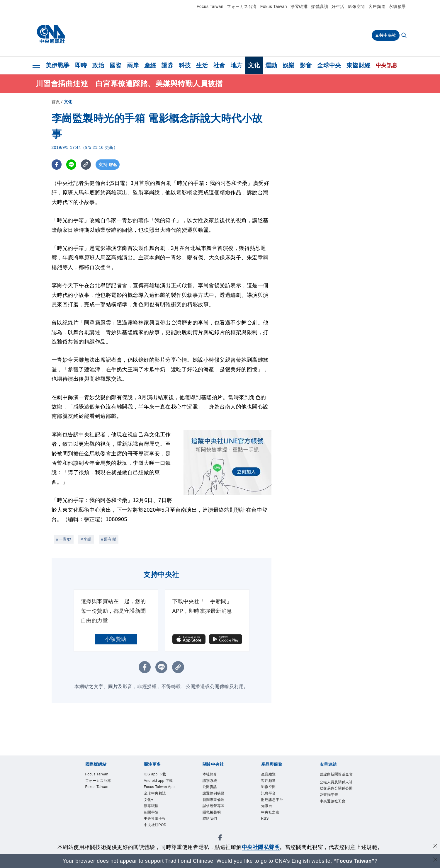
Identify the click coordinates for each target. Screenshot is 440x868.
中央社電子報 (157, 830)
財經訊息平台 (274, 802)
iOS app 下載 (157, 775)
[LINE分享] (72, 165)
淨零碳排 (299, 6)
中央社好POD (157, 837)
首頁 (56, 102)
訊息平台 (270, 795)
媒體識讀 (320, 6)
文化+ (150, 809)
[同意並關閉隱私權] (435, 846)
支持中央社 (386, 35)
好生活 (338, 6)
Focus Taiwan (210, 6)
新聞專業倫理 (215, 802)
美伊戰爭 (58, 65)
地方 (237, 65)
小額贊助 (116, 639)
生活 (202, 65)
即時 (81, 65)
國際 (116, 65)
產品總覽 (270, 775)
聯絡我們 (211, 823)
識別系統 (211, 782)
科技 (185, 65)
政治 (98, 65)
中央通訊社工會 (335, 810)
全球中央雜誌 (157, 802)
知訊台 (268, 809)
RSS (266, 823)
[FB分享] (57, 165)
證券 (168, 65)
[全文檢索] (405, 36)
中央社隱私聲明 (261, 847)
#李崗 (86, 539)
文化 (254, 65)
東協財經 (359, 65)
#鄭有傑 (109, 539)
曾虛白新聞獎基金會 (337, 778)
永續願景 (397, 6)
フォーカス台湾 (242, 6)
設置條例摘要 (215, 795)
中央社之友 (272, 816)
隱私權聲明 (213, 816)
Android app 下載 (161, 782)
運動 (271, 65)
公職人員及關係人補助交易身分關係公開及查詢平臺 (337, 796)
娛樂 (289, 65)
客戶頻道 (377, 6)
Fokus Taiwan (274, 6)
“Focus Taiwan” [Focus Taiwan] (354, 861)
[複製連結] (87, 165)
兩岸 (133, 65)
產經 (150, 65)
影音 (306, 65)
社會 (219, 65)
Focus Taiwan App (157, 792)
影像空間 (356, 6)
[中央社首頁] (51, 34)
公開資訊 (211, 789)
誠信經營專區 (215, 809)
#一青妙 (64, 539)
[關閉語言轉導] (435, 860)
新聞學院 (152, 823)
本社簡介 (211, 775)
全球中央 (329, 65)
